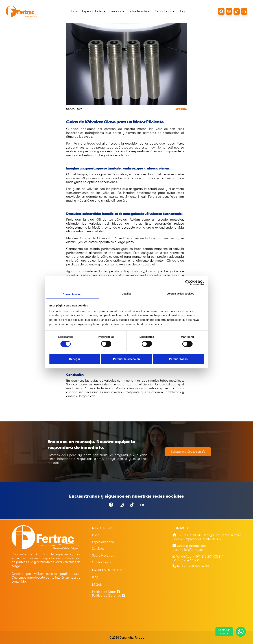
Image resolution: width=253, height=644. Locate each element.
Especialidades (94, 11)
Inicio (74, 11)
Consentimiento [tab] (72, 294)
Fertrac (139, 637)
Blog (182, 11)
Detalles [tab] (127, 294)
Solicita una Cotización (188, 452)
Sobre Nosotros (139, 11)
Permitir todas (178, 359)
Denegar (75, 359)
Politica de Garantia (108, 596)
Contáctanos (164, 11)
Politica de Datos (106, 592)
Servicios (117, 11)
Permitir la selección (126, 359)
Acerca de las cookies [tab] (181, 294)
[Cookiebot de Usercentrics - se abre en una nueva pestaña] (188, 282)
